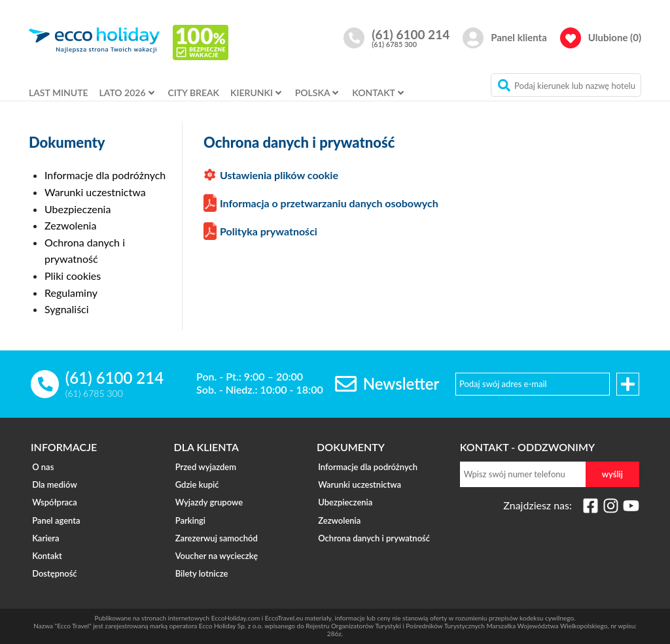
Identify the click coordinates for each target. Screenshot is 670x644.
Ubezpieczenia (78, 209)
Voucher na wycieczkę (215, 545)
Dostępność (53, 560)
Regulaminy (71, 293)
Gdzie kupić (196, 482)
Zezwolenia (70, 225)
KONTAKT (374, 93)
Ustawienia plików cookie (279, 175)
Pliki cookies (73, 276)
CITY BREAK (193, 93)
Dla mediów (53, 482)
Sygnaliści (67, 309)
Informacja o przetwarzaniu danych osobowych (329, 203)
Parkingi (189, 513)
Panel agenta (55, 513)
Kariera (44, 529)
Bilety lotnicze (201, 560)
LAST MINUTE (59, 93)
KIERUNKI (252, 93)
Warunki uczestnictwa (95, 192)
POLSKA (313, 93)
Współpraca (53, 498)
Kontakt (46, 545)
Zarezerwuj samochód (215, 529)
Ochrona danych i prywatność (373, 529)
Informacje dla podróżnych (105, 175)
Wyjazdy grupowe (208, 498)
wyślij (612, 474)
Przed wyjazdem (204, 466)
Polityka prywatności (269, 231)
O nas (42, 466)
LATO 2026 (123, 93)
